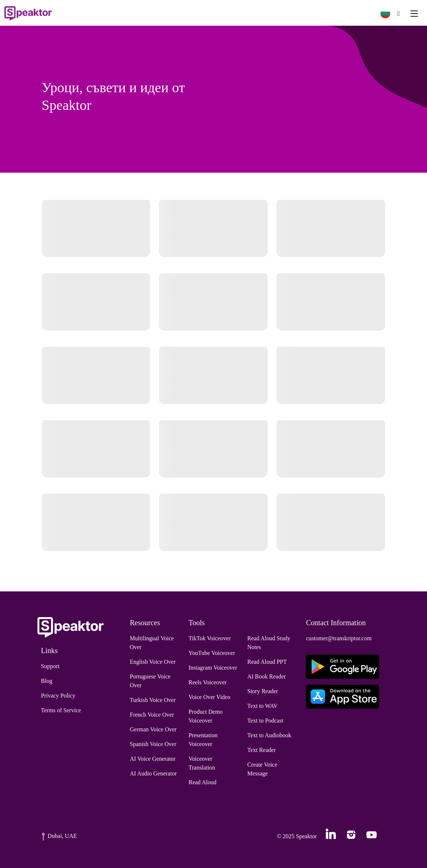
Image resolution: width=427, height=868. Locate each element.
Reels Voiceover (207, 682)
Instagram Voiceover (213, 668)
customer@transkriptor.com (339, 638)
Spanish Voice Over (153, 744)
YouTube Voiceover (212, 653)
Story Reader (263, 691)
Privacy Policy (58, 696)
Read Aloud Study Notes (269, 643)
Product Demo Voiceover (205, 716)
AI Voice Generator (153, 759)
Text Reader (261, 750)
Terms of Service (61, 710)
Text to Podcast (265, 721)
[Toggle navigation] (414, 14)
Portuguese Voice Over (150, 681)
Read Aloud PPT (267, 662)
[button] (388, 13)
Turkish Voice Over (153, 700)
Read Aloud (202, 782)
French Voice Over (152, 715)
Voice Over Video (209, 697)
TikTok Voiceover (209, 638)
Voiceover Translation (202, 763)
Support (50, 666)
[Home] (28, 14)
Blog (47, 681)
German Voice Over (153, 729)
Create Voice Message (262, 769)
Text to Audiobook (269, 735)
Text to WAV (262, 706)
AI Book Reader (266, 676)
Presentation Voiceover (203, 740)
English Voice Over (153, 662)
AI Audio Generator (153, 773)
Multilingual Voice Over (152, 643)
